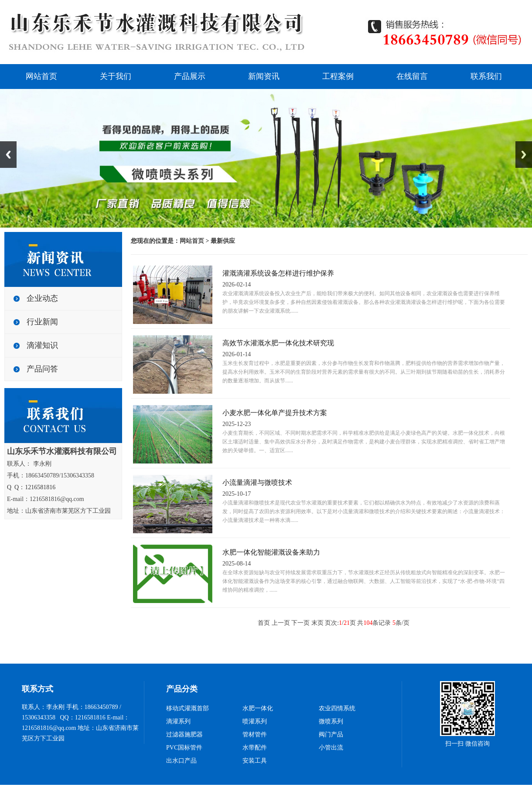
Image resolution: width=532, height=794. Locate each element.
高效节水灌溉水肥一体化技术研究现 (278, 343)
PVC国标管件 (184, 748)
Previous (8, 155)
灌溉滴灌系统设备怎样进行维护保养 (278, 273)
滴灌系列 (178, 721)
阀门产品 (331, 734)
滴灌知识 (42, 345)
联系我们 (486, 76)
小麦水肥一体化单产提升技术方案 (275, 413)
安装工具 (255, 761)
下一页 (300, 623)
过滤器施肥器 (184, 734)
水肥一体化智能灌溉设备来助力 (271, 552)
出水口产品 (181, 761)
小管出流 (331, 748)
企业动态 (42, 298)
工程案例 (338, 76)
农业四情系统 (337, 708)
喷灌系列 (255, 721)
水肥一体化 (258, 708)
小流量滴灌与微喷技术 (257, 482)
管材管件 (255, 734)
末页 (317, 623)
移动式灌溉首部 (188, 708)
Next (524, 155)
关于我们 (116, 76)
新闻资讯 (264, 76)
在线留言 (412, 76)
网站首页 (41, 76)
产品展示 (190, 76)
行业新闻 (42, 322)
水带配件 (255, 748)
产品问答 (42, 369)
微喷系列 (331, 721)
